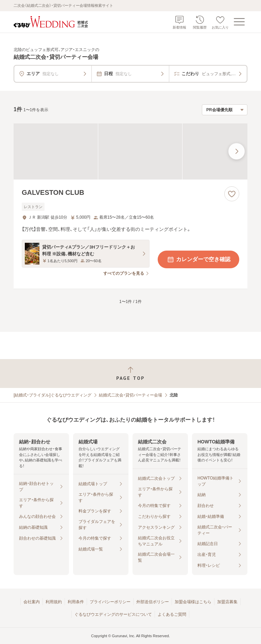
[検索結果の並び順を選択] (225, 110)
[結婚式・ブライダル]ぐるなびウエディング (53, 395)
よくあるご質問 (172, 614)
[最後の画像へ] (237, 151)
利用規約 (54, 602)
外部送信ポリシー (153, 602)
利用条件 (76, 602)
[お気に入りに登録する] (232, 194)
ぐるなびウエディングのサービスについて (113, 614)
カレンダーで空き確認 (198, 259)
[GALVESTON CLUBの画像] (130, 151)
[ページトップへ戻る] (130, 374)
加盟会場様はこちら (193, 602)
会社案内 (32, 602)
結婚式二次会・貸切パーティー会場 (130, 395)
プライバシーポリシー (110, 602)
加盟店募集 (227, 602)
